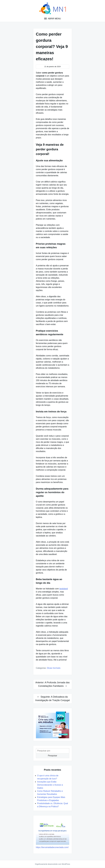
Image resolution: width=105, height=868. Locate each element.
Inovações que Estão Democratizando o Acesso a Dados (50, 785)
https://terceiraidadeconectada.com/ (52, 847)
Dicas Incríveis (54, 668)
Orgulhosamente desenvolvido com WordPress (52, 864)
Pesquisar (52, 756)
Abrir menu (54, 19)
